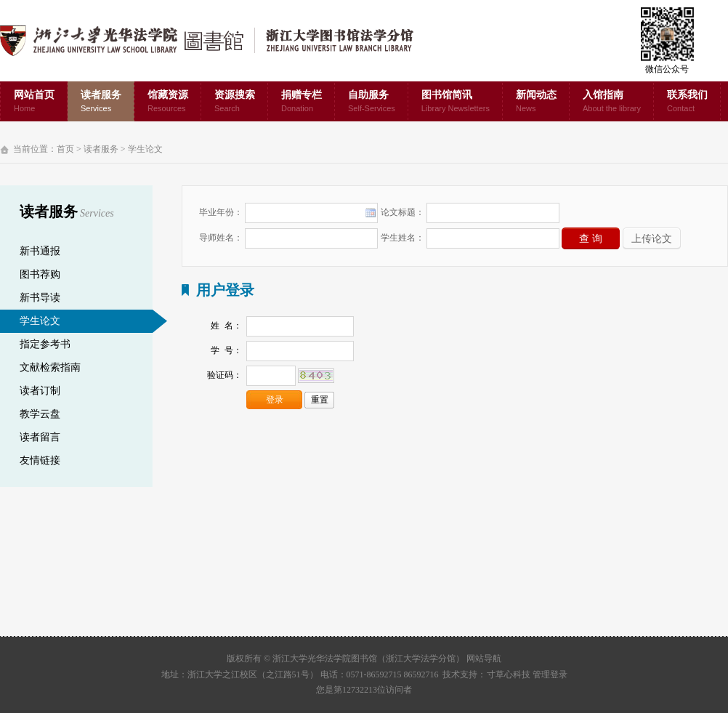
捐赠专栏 (302, 102)
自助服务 (372, 102)
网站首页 (34, 102)
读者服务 (101, 102)
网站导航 (484, 658)
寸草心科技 (509, 674)
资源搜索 (235, 102)
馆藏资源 (168, 102)
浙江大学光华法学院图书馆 (218, 41)
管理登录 (550, 674)
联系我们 (687, 102)
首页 (65, 149)
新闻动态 (536, 102)
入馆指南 (612, 102)
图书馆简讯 (456, 102)
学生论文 (145, 149)
